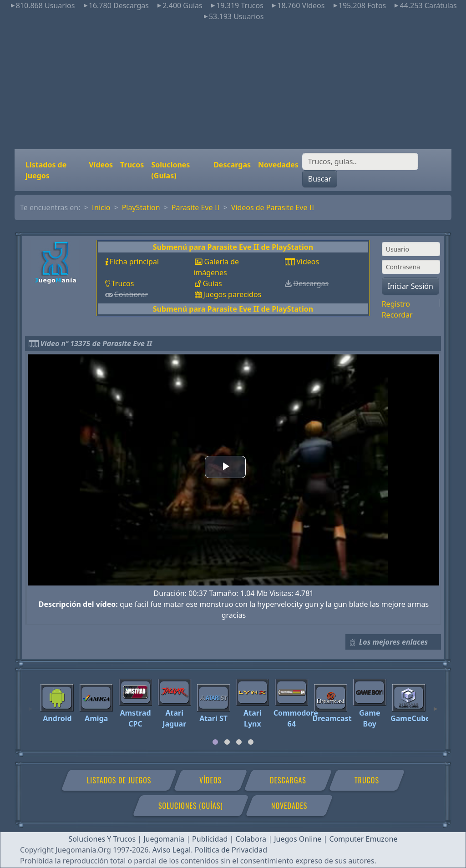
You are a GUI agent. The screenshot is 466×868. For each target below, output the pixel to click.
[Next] (436, 705)
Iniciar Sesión (410, 286)
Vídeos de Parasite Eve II (273, 207)
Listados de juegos (46, 170)
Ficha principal (134, 262)
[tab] (215, 742)
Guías (212, 283)
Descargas (232, 165)
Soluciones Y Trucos (102, 839)
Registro (396, 304)
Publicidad (210, 839)
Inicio (101, 207)
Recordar (397, 315)
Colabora (251, 839)
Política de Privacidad (231, 850)
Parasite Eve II (196, 207)
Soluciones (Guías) (170, 170)
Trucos (132, 165)
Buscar (320, 179)
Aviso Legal (172, 850)
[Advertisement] (233, 86)
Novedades (278, 165)
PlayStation (141, 207)
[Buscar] (360, 161)
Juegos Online (298, 839)
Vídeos (101, 165)
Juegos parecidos (232, 294)
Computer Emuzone (364, 839)
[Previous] (30, 705)
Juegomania (164, 839)
